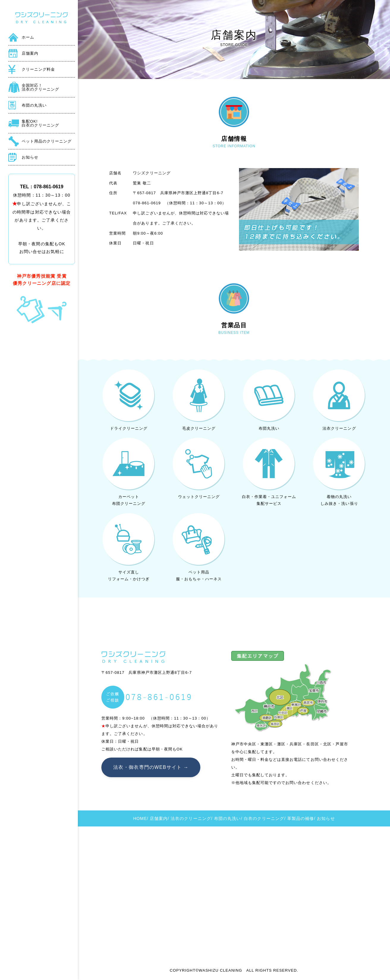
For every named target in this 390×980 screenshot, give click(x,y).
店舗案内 (30, 53)
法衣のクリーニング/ (192, 818)
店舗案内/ (160, 818)
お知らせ (30, 157)
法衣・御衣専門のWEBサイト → (151, 767)
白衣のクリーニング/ (265, 818)
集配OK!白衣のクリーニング (40, 123)
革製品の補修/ (301, 818)
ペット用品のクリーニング (47, 141)
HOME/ (141, 818)
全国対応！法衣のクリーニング (40, 87)
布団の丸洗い (34, 105)
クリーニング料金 (38, 69)
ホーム (28, 37)
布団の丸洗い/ (228, 818)
